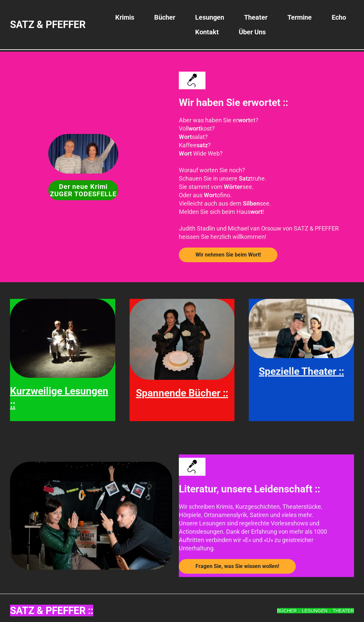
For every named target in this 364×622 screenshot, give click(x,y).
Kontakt (207, 32)
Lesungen (210, 17)
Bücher (165, 17)
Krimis (125, 17)
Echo (339, 17)
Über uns (252, 32)
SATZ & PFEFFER (48, 24)
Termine (300, 17)
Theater (256, 17)
